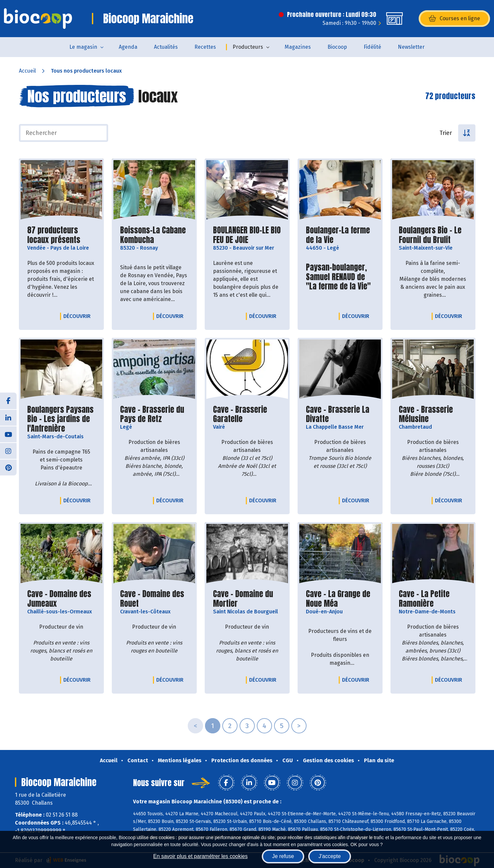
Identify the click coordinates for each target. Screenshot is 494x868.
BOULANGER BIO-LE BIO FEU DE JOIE (247, 235)
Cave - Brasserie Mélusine (433, 414)
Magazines (298, 47)
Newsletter (411, 47)
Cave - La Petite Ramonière (433, 599)
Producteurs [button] (248, 47)
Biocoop (337, 47)
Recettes (205, 47)
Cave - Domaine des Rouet (154, 599)
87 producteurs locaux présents (61, 235)
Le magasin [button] (83, 47)
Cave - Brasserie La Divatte (340, 414)
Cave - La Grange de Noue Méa (340, 599)
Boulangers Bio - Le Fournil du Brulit (433, 235)
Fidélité (372, 47)
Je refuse (283, 856)
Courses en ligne (454, 19)
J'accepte (330, 856)
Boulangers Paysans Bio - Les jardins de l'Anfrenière (61, 419)
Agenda (128, 47)
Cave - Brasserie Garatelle (247, 414)
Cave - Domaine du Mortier (247, 599)
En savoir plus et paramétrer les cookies (201, 856)
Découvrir (79, 316)
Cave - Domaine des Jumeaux (61, 599)
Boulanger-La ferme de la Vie (340, 235)
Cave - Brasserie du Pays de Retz (154, 414)
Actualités (166, 47)
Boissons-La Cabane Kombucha (154, 235)
